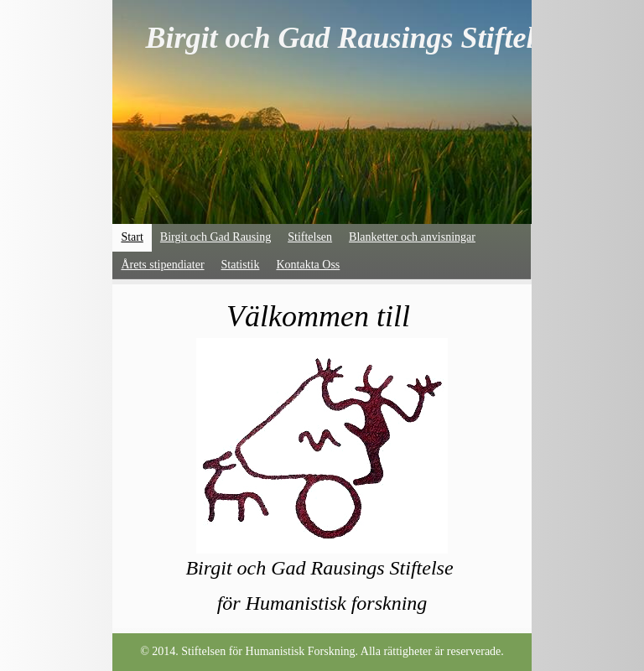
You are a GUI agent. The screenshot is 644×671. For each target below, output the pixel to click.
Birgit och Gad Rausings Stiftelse (352, 38)
